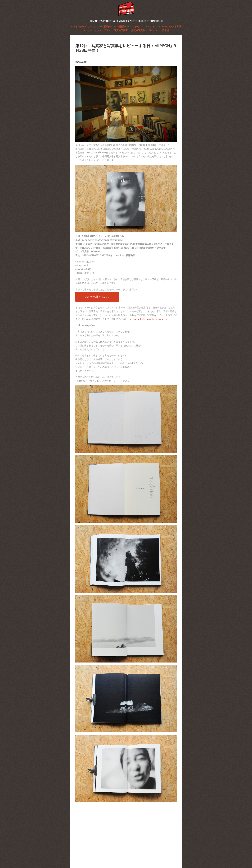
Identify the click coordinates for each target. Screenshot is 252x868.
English (154, 30)
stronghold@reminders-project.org (150, 319)
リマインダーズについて (83, 26)
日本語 (166, 30)
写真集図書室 (121, 30)
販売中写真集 (138, 30)
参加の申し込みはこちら (97, 297)
